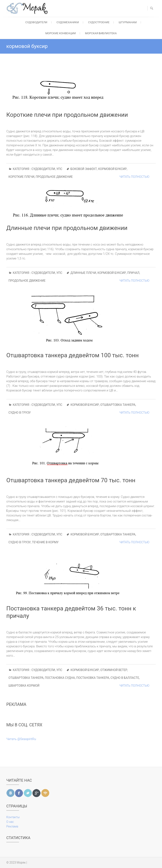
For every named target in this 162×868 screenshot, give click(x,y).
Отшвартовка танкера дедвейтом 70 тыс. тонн (71, 480)
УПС (59, 169)
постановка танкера (93, 678)
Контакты (13, 817)
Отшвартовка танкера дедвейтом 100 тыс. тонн (72, 355)
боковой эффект (84, 169)
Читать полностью (134, 177)
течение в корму (45, 542)
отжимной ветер (114, 670)
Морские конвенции (61, 33)
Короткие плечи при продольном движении (67, 115)
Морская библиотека (101, 33)
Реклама (12, 826)
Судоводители (36, 22)
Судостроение (99, 22)
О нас (10, 822)
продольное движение (54, 177)
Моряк (21, 863)
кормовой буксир (112, 169)
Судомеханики (68, 22)
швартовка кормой (24, 686)
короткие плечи (21, 177)
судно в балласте (125, 678)
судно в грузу (20, 413)
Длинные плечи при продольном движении (67, 228)
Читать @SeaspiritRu (21, 739)
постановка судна (60, 678)
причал (133, 273)
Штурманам (128, 22)
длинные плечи (83, 273)
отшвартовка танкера (118, 405)
